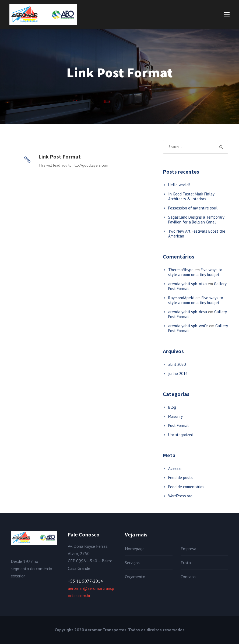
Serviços (132, 563)
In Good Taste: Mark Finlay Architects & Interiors (191, 196)
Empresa (188, 549)
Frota (186, 563)
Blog (172, 407)
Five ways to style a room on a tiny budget (195, 272)
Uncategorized (181, 435)
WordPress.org (180, 496)
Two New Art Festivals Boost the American (197, 234)
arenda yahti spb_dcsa (188, 312)
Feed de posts (180, 478)
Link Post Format (60, 157)
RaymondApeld (181, 298)
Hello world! (179, 185)
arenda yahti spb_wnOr (188, 326)
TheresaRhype (181, 270)
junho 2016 (178, 373)
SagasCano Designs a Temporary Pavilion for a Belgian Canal (196, 220)
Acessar (175, 468)
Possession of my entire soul (193, 208)
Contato (188, 577)
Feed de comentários (186, 487)
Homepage (135, 549)
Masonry (175, 416)
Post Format (179, 426)
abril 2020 (177, 364)
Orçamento (135, 577)
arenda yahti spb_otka (187, 284)
